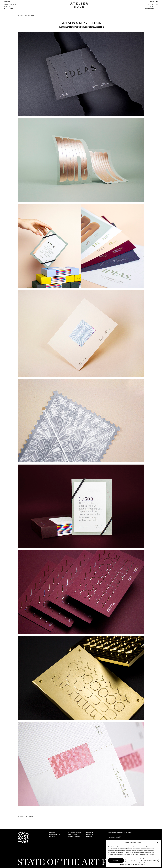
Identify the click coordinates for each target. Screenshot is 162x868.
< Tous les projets (26, 16)
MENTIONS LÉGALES (139, 865)
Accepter (116, 860)
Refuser (133, 860)
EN (157, 4)
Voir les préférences (151, 860)
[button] (158, 843)
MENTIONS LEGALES (126, 865)
